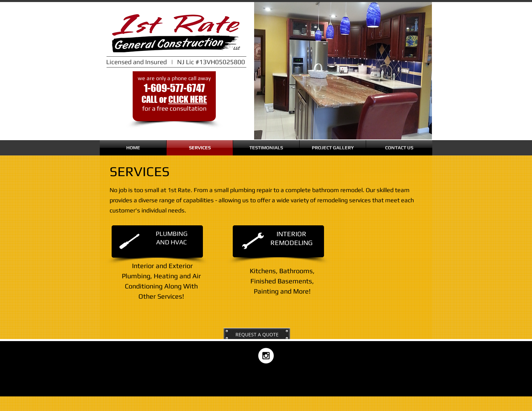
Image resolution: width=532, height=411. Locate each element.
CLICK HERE (188, 99)
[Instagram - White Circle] (266, 356)
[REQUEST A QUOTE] (257, 335)
